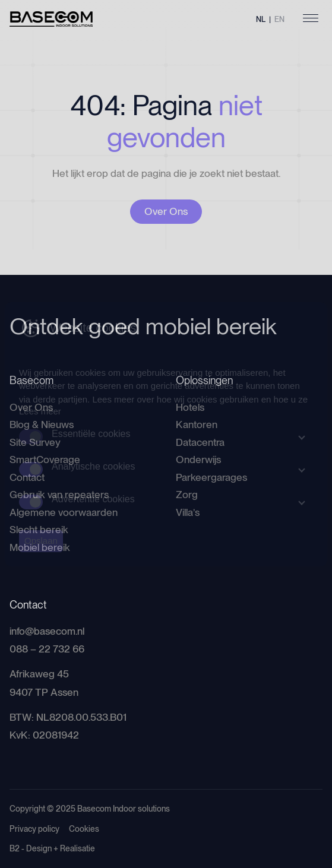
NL (261, 19)
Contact (27, 477)
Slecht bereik (39, 530)
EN (279, 19)
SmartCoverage (45, 460)
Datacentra (200, 442)
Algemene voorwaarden (64, 512)
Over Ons (166, 211)
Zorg (187, 495)
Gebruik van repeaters (59, 495)
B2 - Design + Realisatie (52, 848)
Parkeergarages (211, 477)
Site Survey (35, 442)
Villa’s (188, 512)
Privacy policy (34, 829)
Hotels (190, 407)
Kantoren (197, 425)
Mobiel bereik (40, 547)
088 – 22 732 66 (47, 649)
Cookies (84, 829)
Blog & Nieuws (42, 425)
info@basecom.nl (47, 631)
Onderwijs (198, 460)
